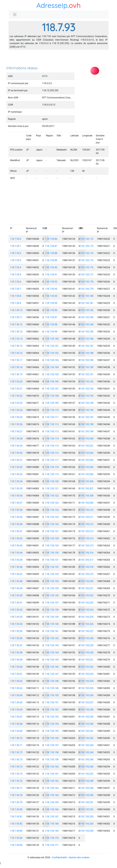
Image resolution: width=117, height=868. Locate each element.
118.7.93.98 (51, 324)
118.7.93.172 (87, 239)
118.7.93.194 (87, 396)
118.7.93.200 (87, 439)
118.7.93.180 (87, 296)
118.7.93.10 (16, 310)
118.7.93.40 (16, 524)
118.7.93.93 (51, 289)
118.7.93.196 (87, 410)
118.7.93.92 (51, 282)
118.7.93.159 (52, 759)
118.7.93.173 (87, 246)
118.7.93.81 (16, 817)
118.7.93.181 (87, 303)
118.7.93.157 (52, 745)
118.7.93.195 (87, 403)
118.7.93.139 (52, 617)
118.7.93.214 (87, 538)
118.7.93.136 (52, 595)
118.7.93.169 (52, 831)
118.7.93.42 (16, 538)
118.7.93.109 (52, 403)
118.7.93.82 (16, 824)
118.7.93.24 (16, 410)
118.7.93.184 (87, 324)
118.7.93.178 (87, 282)
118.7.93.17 (16, 360)
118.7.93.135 (52, 588)
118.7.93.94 (51, 296)
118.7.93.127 (52, 531)
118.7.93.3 (16, 260)
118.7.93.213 (87, 531)
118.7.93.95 (51, 303)
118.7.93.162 (52, 781)
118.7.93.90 (51, 267)
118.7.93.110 (52, 410)
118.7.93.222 (87, 595)
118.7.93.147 (52, 674)
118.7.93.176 (87, 267)
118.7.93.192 (87, 382)
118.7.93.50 (16, 595)
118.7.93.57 (16, 645)
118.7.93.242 (87, 738)
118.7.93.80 (16, 809)
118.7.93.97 (51, 317)
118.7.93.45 (16, 560)
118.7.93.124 (52, 510)
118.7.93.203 (87, 460)
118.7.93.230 (87, 653)
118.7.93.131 (52, 560)
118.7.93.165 (52, 802)
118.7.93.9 (16, 303)
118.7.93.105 (52, 374)
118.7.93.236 (87, 695)
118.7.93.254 (87, 824)
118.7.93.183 (87, 317)
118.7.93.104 (52, 367)
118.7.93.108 (52, 396)
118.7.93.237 (87, 702)
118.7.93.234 (87, 681)
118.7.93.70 (16, 738)
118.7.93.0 (16, 239)
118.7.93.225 (87, 617)
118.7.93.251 (87, 802)
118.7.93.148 (52, 681)
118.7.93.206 (87, 481)
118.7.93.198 (87, 424)
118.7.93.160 (52, 767)
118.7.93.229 (87, 645)
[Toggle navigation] (15, 15)
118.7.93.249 (87, 788)
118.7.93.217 (87, 560)
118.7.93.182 (87, 310)
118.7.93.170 (52, 838)
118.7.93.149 (52, 688)
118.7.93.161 (52, 774)
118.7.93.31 (16, 460)
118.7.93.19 (16, 374)
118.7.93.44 (16, 553)
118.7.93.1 (16, 246)
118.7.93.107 (52, 389)
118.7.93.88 (51, 253)
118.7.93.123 (52, 503)
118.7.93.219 (87, 574)
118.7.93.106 (52, 382)
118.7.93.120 (52, 481)
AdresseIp (52, 5)
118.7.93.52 (16, 610)
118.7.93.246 (87, 767)
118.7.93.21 (16, 389)
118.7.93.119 (52, 474)
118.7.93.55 (16, 631)
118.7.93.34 (16, 481)
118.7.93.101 (52, 346)
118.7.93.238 (87, 710)
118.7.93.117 (52, 460)
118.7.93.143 (52, 645)
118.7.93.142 (52, 638)
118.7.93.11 (16, 317)
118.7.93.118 (52, 467)
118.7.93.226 (87, 624)
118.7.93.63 (16, 688)
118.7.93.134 (52, 581)
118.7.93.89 (51, 260)
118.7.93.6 (16, 282)
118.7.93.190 (87, 367)
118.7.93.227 (87, 631)
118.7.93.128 (52, 538)
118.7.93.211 (87, 517)
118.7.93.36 (16, 496)
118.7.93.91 (51, 275)
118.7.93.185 (87, 332)
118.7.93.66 (16, 710)
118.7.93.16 (16, 353)
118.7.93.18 (16, 367)
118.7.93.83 (16, 831)
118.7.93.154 (52, 724)
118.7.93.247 (87, 774)
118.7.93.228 (87, 638)
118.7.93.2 (16, 253)
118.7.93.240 (87, 724)
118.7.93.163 (52, 788)
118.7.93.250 (87, 795)
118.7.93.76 (16, 781)
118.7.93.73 (16, 759)
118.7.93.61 (16, 674)
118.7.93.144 (52, 653)
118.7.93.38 (16, 510)
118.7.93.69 (16, 731)
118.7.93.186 (87, 339)
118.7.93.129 (52, 546)
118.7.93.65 (16, 702)
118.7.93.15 (16, 346)
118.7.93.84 (16, 838)
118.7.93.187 (87, 346)
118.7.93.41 (16, 531)
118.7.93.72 (16, 752)
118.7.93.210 (87, 510)
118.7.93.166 (52, 809)
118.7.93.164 (52, 795)
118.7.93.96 (51, 310)
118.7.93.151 (52, 702)
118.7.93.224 (87, 610)
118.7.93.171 (52, 845)
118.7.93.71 (16, 745)
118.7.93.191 (87, 374)
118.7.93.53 (16, 617)
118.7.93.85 (16, 845)
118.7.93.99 (51, 332)
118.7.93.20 (16, 382)
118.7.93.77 (16, 788)
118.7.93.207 (87, 489)
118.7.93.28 (16, 439)
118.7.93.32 (16, 467)
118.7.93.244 (87, 752)
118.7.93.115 (52, 446)
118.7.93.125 (52, 517)
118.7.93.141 (52, 631)
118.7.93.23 (16, 403)
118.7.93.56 (16, 638)
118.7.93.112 (52, 424)
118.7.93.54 (16, 624)
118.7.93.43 (16, 546)
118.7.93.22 (16, 396)
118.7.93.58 (16, 653)
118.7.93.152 (52, 710)
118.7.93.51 (16, 603)
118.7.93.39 (16, 517)
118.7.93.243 (87, 745)
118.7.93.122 (52, 496)
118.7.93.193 (87, 389)
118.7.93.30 (16, 453)
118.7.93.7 (16, 289)
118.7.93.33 (16, 474)
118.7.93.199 (87, 431)
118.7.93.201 (87, 446)
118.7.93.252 (87, 809)
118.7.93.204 (87, 467)
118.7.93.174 (87, 253)
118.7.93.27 (16, 431)
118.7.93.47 (16, 574)
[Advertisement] (59, 59)
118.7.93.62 (16, 681)
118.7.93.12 (16, 324)
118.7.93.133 (52, 574)
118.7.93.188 (87, 353)
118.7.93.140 (52, 624)
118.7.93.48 (16, 581)
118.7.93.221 (87, 588)
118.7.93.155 (52, 731)
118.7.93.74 (16, 767)
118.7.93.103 (52, 360)
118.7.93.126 (52, 524)
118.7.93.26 (16, 424)
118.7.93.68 (16, 724)
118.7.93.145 (52, 660)
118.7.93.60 (16, 667)
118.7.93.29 (16, 446)
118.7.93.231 (87, 660)
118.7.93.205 (87, 474)
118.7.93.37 (16, 503)
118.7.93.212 (87, 524)
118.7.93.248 (87, 781)
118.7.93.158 (52, 752)
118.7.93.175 (87, 260)
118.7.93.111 (52, 417)
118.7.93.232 (87, 667)
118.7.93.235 (87, 688)
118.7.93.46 (16, 567)
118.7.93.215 (87, 546)
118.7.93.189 (87, 360)
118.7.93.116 (52, 453)
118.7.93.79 (16, 802)
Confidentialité (59, 857)
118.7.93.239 (87, 717)
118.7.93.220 (87, 581)
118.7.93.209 (87, 503)
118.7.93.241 (87, 731)
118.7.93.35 (16, 489)
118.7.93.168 (52, 824)
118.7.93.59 (16, 660)
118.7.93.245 (87, 759)
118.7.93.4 (16, 267)
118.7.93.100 (52, 339)
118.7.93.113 (52, 431)
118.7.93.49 (16, 588)
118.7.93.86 (51, 239)
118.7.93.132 (52, 567)
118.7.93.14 (16, 339)
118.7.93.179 (87, 289)
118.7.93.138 (52, 610)
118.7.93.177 (87, 275)
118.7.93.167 (52, 817)
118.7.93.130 (52, 553)
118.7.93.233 (87, 674)
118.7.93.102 (52, 353)
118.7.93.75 (16, 774)
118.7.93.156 (52, 738)
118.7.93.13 (16, 332)
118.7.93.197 (87, 417)
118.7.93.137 (52, 603)
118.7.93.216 (87, 553)
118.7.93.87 (51, 246)
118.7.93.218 (87, 567)
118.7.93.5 (16, 275)
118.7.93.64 (16, 695)
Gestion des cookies (79, 857)
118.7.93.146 (52, 667)
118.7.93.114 (52, 439)
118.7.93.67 (16, 717)
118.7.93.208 (87, 496)
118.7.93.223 (87, 603)
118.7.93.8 (16, 296)
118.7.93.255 (87, 831)
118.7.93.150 (52, 695)
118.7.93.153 (52, 717)
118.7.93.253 (87, 817)
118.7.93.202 (87, 453)
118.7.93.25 (16, 417)
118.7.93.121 (52, 489)
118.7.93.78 (16, 795)
